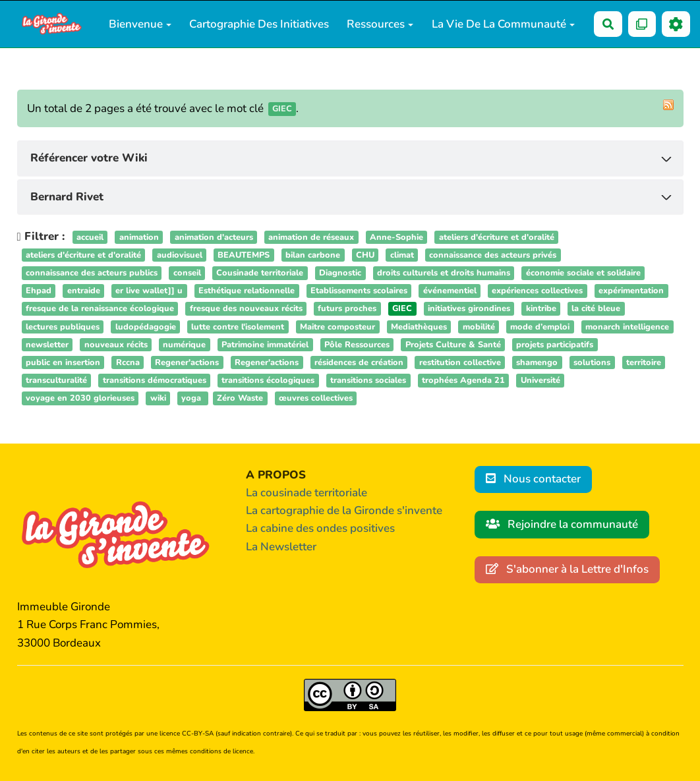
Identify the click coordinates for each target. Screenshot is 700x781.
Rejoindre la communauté (562, 524)
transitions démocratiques (155, 380)
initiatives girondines (469, 309)
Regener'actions (187, 362)
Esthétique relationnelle (247, 291)
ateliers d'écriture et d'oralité (497, 237)
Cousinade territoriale (260, 273)
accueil (90, 237)
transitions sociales (368, 380)
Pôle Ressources (357, 345)
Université (540, 380)
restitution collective (460, 362)
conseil (187, 273)
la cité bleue (596, 309)
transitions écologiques (268, 380)
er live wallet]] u (149, 291)
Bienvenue (140, 24)
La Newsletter (281, 547)
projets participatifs (555, 345)
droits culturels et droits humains (444, 273)
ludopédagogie (146, 327)
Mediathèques (419, 327)
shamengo (537, 362)
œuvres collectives (316, 399)
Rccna (128, 362)
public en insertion (63, 362)
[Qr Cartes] (642, 24)
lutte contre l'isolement (238, 327)
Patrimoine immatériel (265, 345)
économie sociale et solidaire (583, 273)
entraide (84, 291)
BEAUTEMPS (244, 255)
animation (139, 237)
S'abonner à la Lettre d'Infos (568, 569)
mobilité (479, 327)
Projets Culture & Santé (453, 345)
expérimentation (631, 291)
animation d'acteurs (214, 237)
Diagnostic (340, 273)
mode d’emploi (540, 327)
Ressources (380, 24)
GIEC (402, 309)
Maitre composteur (337, 327)
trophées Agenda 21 (463, 380)
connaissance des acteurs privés (493, 255)
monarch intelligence (627, 327)
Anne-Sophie (396, 237)
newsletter (47, 345)
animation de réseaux (311, 237)
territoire (644, 362)
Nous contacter (534, 479)
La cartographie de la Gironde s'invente (344, 510)
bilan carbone (313, 255)
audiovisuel (180, 255)
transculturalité (56, 380)
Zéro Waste (240, 399)
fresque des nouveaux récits (246, 309)
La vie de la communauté (503, 24)
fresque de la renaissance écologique (100, 309)
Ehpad (39, 291)
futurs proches (347, 309)
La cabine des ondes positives (320, 528)
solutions (592, 362)
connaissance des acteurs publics (92, 273)
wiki (158, 399)
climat (402, 255)
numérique (184, 345)
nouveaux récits (116, 345)
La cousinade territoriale (306, 493)
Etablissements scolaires (359, 291)
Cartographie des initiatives (259, 24)
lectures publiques (63, 327)
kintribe (541, 309)
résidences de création (359, 362)
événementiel (450, 291)
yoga (192, 399)
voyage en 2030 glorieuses (80, 399)
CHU (365, 255)
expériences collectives (537, 291)
